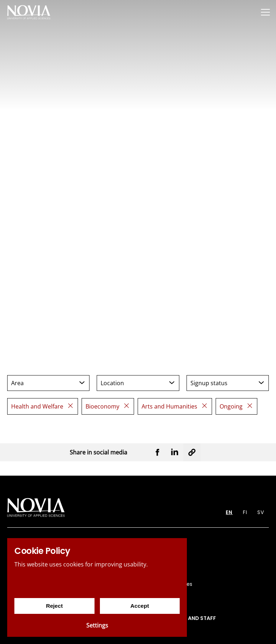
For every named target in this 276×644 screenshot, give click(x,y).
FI (245, 512)
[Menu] (265, 12)
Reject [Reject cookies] (54, 606)
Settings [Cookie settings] (97, 625)
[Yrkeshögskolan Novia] (29, 12)
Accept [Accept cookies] (140, 606)
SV (261, 512)
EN (229, 512)
